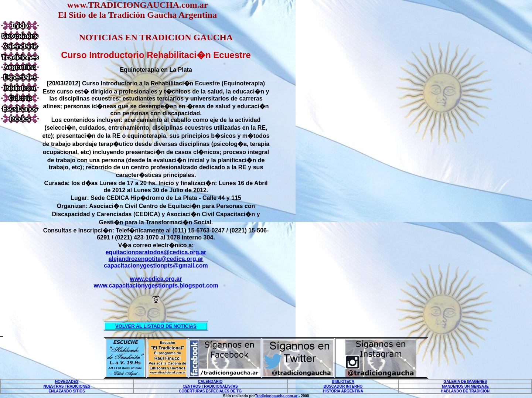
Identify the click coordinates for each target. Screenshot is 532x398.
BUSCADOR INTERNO (343, 386)
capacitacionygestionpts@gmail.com (156, 266)
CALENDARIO (210, 382)
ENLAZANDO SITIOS (67, 391)
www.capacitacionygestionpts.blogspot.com (156, 285)
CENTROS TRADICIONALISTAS (210, 386)
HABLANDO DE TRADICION (465, 391)
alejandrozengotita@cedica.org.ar (156, 259)
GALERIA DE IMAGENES (465, 382)
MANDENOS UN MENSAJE (465, 386)
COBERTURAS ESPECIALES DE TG (210, 391)
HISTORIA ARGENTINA (343, 391)
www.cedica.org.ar (156, 279)
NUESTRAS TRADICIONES (67, 386)
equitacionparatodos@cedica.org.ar (156, 252)
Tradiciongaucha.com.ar (276, 396)
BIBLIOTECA (343, 382)
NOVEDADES (67, 382)
